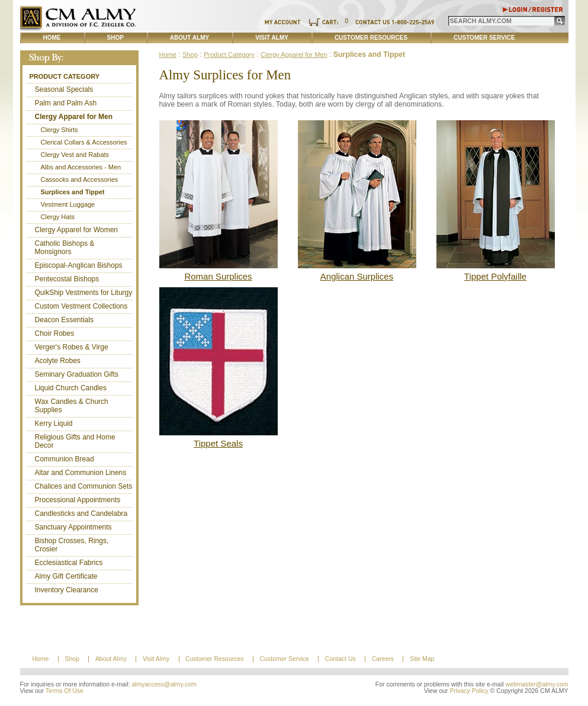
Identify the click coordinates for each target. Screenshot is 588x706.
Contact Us (340, 659)
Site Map (422, 659)
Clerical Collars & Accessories (84, 142)
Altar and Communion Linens (81, 473)
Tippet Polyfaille (495, 276)
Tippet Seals (218, 443)
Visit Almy (272, 38)
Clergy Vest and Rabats (75, 155)
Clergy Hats (58, 217)
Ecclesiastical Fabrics (69, 563)
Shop (115, 38)
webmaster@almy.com (537, 684)
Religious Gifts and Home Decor (75, 441)
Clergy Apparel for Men (74, 117)
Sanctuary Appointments (73, 527)
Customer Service (484, 38)
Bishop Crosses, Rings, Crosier (72, 545)
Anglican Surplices (357, 276)
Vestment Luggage (68, 204)
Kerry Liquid (54, 423)
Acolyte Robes (58, 361)
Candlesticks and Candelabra (81, 514)
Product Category (65, 76)
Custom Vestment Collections (81, 306)
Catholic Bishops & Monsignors (65, 248)
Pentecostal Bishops (67, 279)
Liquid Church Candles (71, 388)
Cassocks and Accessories (80, 179)
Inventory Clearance (67, 590)
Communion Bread (65, 459)
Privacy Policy (469, 691)
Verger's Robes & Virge (72, 347)
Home (52, 38)
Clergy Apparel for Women (77, 230)
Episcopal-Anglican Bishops (79, 265)
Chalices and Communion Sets (84, 486)
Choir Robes (55, 333)
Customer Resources (371, 38)
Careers (383, 659)
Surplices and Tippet (73, 192)
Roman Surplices (218, 276)
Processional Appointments (78, 500)
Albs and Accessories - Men (81, 167)
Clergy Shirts (60, 130)
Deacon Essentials (64, 320)
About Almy (189, 38)
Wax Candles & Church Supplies (72, 406)
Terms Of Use (65, 691)
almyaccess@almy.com (164, 684)
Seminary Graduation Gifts (77, 374)
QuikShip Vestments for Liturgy (84, 293)
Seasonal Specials (64, 89)
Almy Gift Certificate (66, 576)
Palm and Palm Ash (66, 103)
